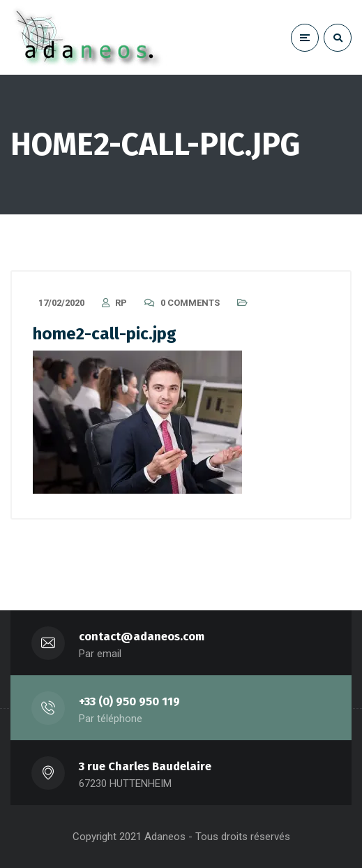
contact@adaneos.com (142, 637)
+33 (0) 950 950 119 (129, 701)
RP (121, 303)
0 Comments (190, 303)
